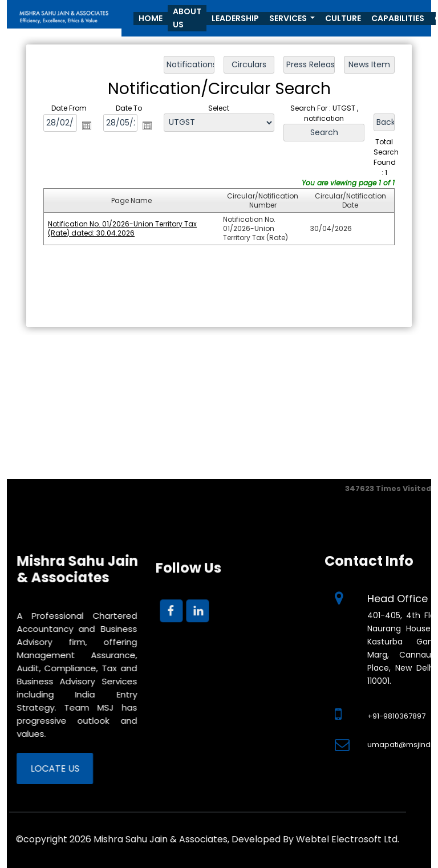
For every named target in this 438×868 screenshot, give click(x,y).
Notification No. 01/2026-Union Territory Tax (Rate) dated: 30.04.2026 (123, 228)
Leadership (235, 18)
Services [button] (289, 18)
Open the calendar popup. (87, 125)
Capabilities (398, 18)
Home (151, 18)
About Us (187, 18)
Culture (343, 18)
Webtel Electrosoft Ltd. (153, 839)
